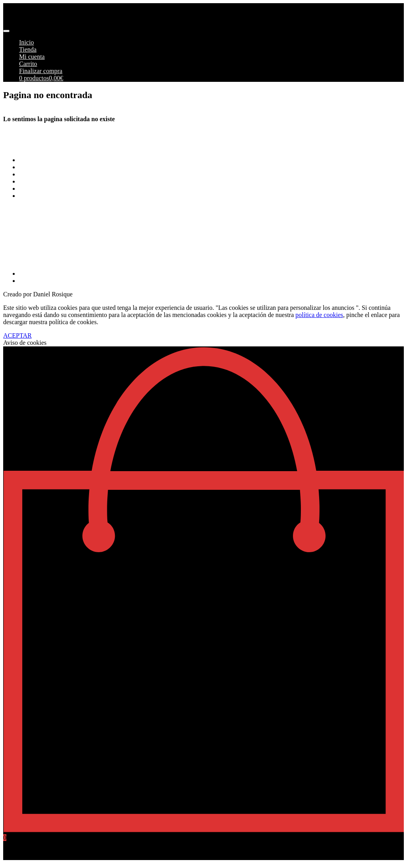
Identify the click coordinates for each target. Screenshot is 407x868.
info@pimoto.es (24, 239)
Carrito (28, 64)
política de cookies (319, 315)
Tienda (28, 49)
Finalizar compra (41, 71)
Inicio (26, 42)
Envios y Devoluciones (48, 174)
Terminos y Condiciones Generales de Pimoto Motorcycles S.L (99, 160)
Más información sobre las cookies (63, 196)
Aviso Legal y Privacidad (51, 181)
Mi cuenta (32, 57)
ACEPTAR (17, 335)
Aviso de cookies (25, 343)
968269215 (17, 260)
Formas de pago (39, 167)
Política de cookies (43, 188)
